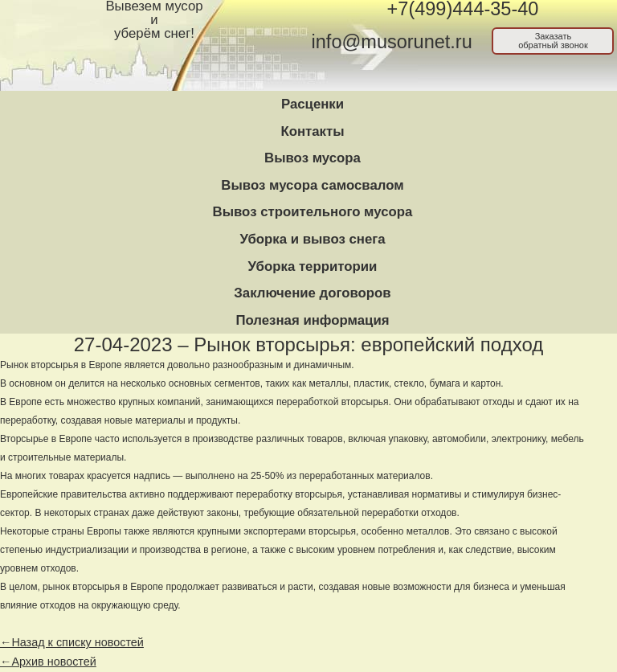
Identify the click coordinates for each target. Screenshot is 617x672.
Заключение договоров (312, 293)
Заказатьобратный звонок (553, 41)
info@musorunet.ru (392, 42)
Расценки (313, 104)
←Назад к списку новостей (72, 642)
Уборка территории (313, 266)
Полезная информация (312, 320)
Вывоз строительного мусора (313, 212)
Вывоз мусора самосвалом (312, 185)
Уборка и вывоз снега (312, 239)
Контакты (312, 131)
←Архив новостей (48, 662)
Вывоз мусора (313, 158)
